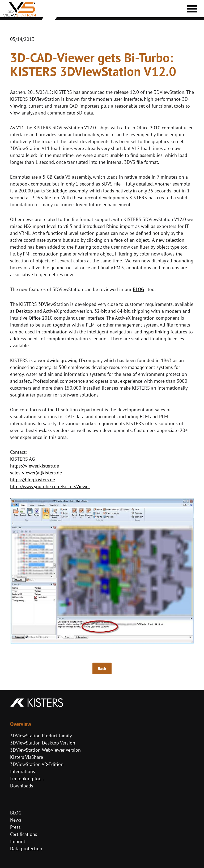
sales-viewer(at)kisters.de (36, 473)
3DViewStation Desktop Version (43, 743)
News (16, 820)
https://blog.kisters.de (33, 480)
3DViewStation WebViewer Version (45, 750)
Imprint (18, 841)
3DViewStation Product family (41, 736)
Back (102, 668)
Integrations (23, 771)
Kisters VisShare (27, 757)
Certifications (24, 834)
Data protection (26, 849)
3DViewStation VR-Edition (37, 764)
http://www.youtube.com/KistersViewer (50, 486)
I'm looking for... (27, 779)
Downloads (22, 786)
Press (15, 827)
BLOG (138, 289)
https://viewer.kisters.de (35, 466)
